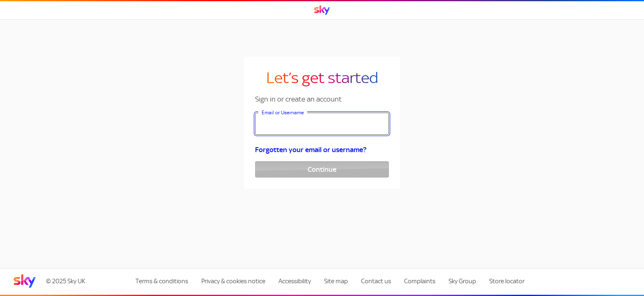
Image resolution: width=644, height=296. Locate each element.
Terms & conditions (162, 281)
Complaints (420, 281)
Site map (336, 281)
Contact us (376, 281)
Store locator (507, 281)
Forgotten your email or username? (311, 150)
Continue (322, 169)
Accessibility (295, 281)
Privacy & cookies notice (233, 281)
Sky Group (462, 281)
